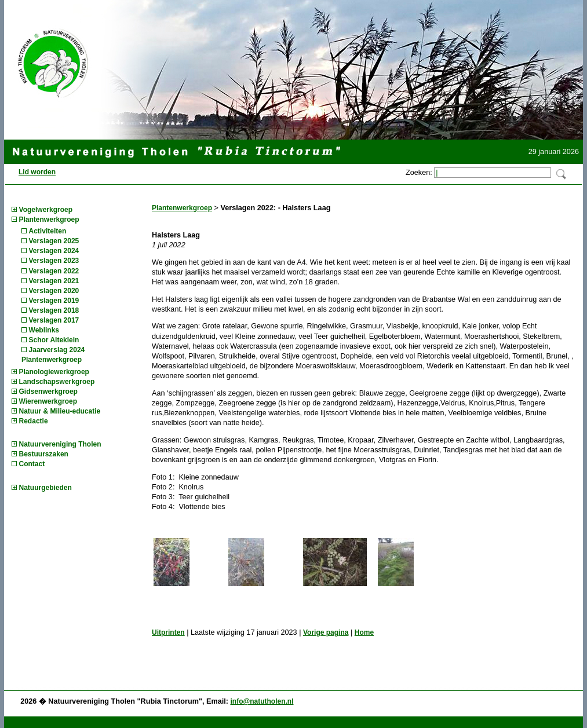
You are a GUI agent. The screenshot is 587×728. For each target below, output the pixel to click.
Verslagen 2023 (54, 261)
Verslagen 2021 (54, 281)
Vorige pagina (326, 632)
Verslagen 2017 (54, 320)
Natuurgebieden (45, 488)
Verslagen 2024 (54, 251)
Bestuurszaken (44, 454)
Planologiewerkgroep (54, 372)
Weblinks (44, 330)
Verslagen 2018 (54, 310)
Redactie (34, 421)
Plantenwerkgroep (49, 220)
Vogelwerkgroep (46, 210)
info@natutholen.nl (262, 701)
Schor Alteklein (54, 340)
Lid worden (37, 172)
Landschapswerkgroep (57, 382)
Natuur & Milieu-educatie (60, 411)
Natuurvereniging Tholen (60, 444)
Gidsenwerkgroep (48, 392)
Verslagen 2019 (54, 301)
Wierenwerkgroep (48, 401)
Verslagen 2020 (54, 291)
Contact (32, 464)
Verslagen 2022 (54, 271)
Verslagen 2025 (54, 241)
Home (364, 632)
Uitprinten (168, 632)
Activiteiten (48, 231)
